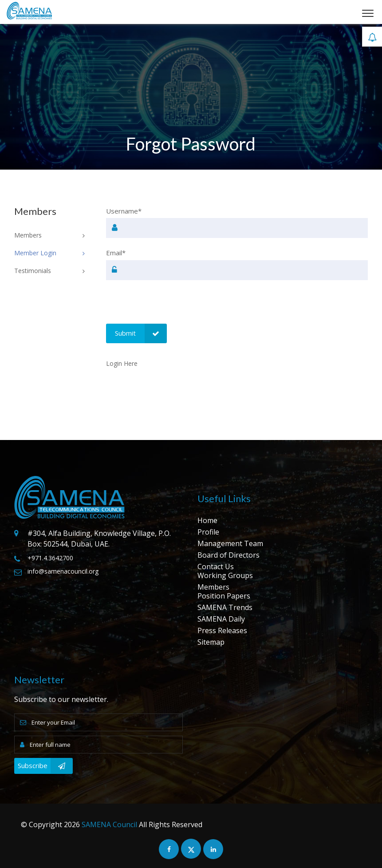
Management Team (230, 543)
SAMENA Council (109, 824)
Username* (124, 211)
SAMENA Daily (221, 619)
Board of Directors (228, 555)
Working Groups (225, 575)
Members (213, 587)
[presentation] (173, 306)
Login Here (122, 363)
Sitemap (211, 642)
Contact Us (216, 567)
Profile (208, 532)
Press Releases (222, 630)
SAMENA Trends (225, 607)
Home (207, 520)
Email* (116, 253)
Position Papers (224, 596)
